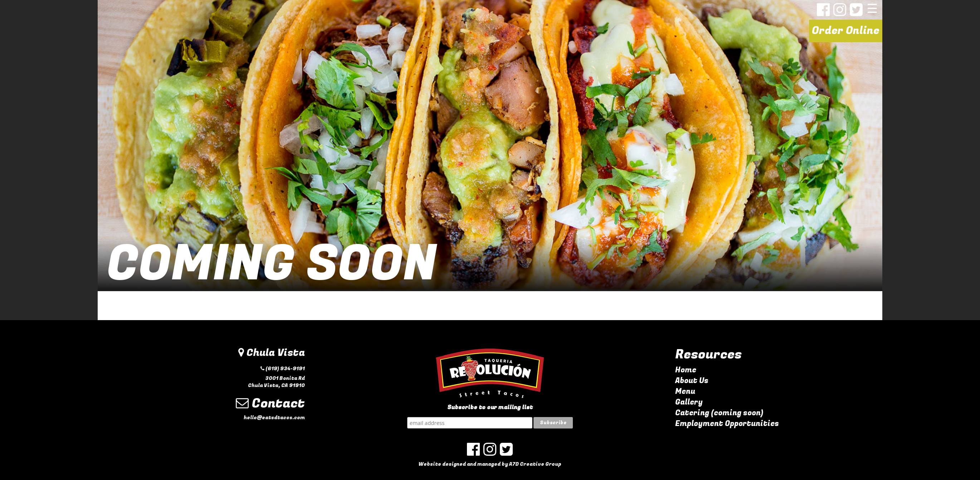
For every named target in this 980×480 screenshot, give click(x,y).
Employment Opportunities (727, 424)
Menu (685, 391)
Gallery (689, 402)
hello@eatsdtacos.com (274, 418)
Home (686, 370)
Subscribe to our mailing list (490, 408)
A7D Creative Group (535, 464)
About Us (692, 381)
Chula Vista (272, 353)
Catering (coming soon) (719, 413)
